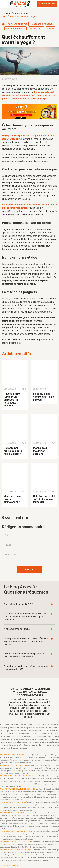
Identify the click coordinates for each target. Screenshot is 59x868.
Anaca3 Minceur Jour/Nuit (13, 813)
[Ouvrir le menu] (4, 4)
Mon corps (36, 29)
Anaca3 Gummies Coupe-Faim (14, 802)
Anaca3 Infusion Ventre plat (14, 765)
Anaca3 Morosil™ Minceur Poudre (17, 842)
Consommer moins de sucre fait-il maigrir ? (13, 451)
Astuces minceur (18, 24)
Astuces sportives (43, 24)
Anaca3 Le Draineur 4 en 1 (12, 755)
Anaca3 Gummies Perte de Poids (17, 776)
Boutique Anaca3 (47, 4)
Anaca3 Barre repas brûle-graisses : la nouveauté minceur (12, 400)
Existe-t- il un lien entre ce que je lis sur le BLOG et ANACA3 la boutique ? (24, 655)
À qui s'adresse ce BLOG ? (17, 629)
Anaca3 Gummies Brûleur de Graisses (18, 789)
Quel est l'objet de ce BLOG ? (18, 604)
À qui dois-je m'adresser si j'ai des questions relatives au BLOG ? (26, 668)
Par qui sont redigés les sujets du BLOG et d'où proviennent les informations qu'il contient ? (25, 617)
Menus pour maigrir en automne (40, 451)
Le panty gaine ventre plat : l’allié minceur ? (43, 397)
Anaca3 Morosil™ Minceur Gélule (16, 831)
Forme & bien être (16, 29)
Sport (51, 29)
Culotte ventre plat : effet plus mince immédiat (44, 499)
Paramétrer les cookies (9, 865)
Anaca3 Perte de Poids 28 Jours (17, 850)
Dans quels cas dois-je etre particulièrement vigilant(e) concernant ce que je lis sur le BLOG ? (26, 641)
